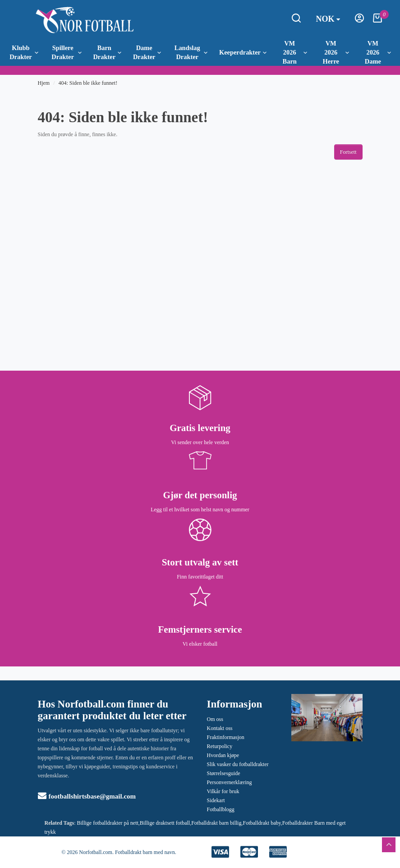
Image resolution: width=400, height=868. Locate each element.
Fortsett (348, 152)
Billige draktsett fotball (165, 823)
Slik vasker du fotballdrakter (238, 764)
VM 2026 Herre (336, 52)
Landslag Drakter (191, 52)
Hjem (44, 83)
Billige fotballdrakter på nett (108, 823)
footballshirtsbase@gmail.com (87, 796)
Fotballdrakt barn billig (216, 823)
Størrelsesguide (224, 773)
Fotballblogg (221, 809)
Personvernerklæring (230, 782)
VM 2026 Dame (378, 52)
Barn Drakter (107, 52)
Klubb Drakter (24, 52)
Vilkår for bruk (223, 791)
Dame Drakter (147, 52)
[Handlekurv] (377, 21)
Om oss (215, 719)
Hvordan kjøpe (223, 755)
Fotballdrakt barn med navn (145, 852)
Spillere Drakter (66, 52)
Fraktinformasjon (226, 737)
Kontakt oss (220, 728)
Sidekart (216, 800)
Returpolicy (220, 746)
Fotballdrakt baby (262, 823)
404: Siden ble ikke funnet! (88, 83)
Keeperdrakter (243, 52)
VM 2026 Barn (295, 52)
